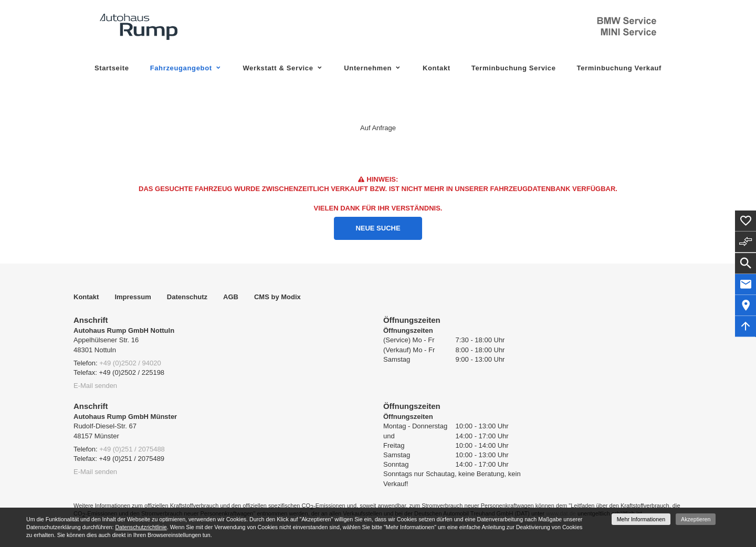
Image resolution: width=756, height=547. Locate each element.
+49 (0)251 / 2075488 (132, 449)
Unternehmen (368, 68)
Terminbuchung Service (514, 68)
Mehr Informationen (641, 519)
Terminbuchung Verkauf (619, 68)
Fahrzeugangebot (181, 68)
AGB (231, 297)
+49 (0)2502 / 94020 (130, 363)
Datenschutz (187, 297)
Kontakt (437, 68)
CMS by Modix (277, 297)
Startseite (112, 68)
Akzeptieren (696, 519)
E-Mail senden (95, 386)
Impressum (133, 297)
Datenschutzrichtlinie (141, 527)
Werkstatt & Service (278, 68)
